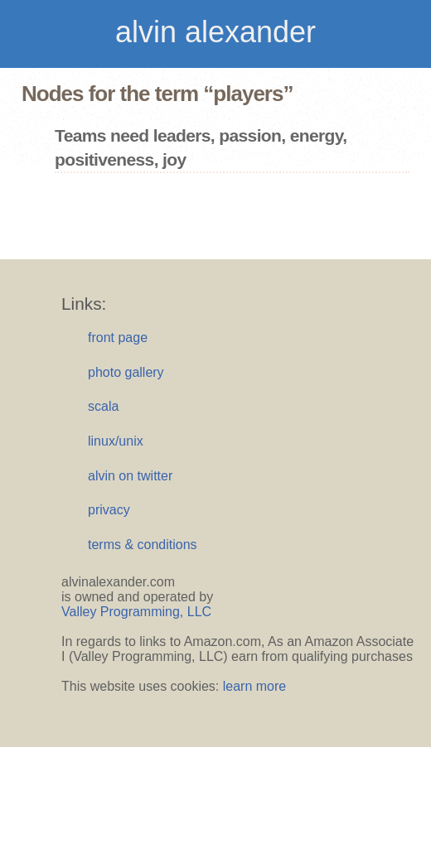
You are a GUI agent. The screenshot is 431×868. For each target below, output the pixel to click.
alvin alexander (215, 32)
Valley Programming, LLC (136, 612)
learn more (254, 686)
